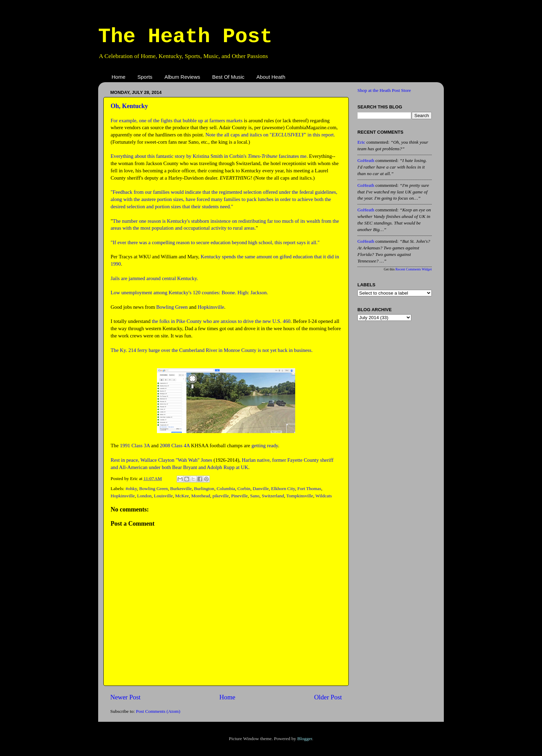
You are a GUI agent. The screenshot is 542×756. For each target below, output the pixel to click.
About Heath (271, 77)
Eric (361, 142)
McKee (182, 496)
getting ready (265, 446)
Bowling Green (172, 307)
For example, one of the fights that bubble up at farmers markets (177, 121)
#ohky (131, 489)
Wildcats (324, 496)
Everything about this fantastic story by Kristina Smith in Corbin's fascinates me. (209, 156)
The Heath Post (185, 37)
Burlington (204, 489)
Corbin (244, 489)
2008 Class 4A (175, 446)
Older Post (328, 697)
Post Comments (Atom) (158, 711)
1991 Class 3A (135, 446)
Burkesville (181, 489)
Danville (261, 489)
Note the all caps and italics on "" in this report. (270, 135)
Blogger (305, 739)
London (144, 496)
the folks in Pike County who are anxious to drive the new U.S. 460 (221, 321)
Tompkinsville (300, 496)
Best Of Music (228, 77)
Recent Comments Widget (414, 269)
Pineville (240, 496)
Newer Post (125, 697)
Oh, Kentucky (129, 106)
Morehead (201, 496)
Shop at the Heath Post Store (384, 90)
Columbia (226, 489)
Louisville (163, 496)
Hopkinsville (211, 307)
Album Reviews (182, 77)
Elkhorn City (283, 489)
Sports (145, 77)
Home (119, 77)
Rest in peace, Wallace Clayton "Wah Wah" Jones (161, 460)
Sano (255, 496)
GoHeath (366, 160)
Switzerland (273, 496)
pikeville (221, 496)
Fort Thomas (309, 489)
